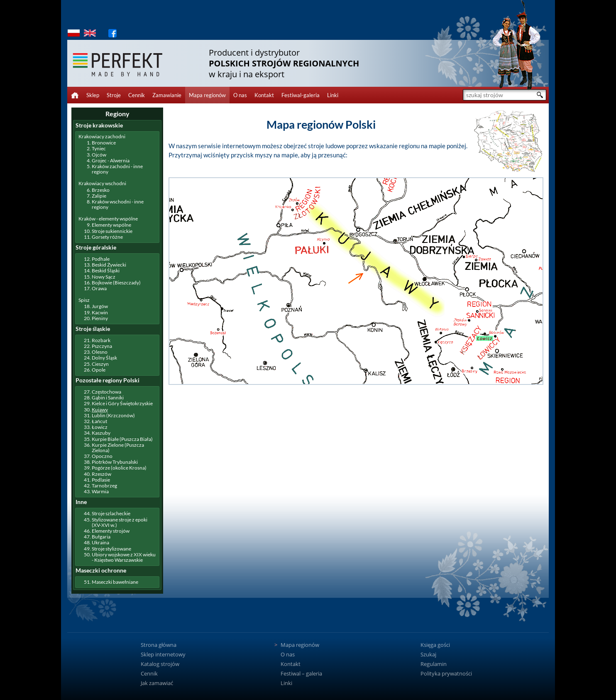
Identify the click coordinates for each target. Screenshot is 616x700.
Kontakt (264, 95)
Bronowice (104, 143)
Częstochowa (106, 392)
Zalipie (99, 196)
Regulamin (434, 664)
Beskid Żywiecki (109, 265)
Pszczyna (102, 346)
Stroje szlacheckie (111, 513)
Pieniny (100, 318)
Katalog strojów (160, 664)
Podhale (101, 259)
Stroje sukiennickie (112, 231)
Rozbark (101, 340)
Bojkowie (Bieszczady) (116, 283)
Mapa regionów (207, 95)
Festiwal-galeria (301, 95)
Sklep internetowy (163, 654)
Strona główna (159, 645)
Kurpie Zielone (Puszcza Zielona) (118, 448)
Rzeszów (101, 474)
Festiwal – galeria (301, 673)
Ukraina (100, 542)
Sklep (93, 95)
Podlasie (101, 480)
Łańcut (99, 421)
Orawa (99, 288)
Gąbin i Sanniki (108, 398)
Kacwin (100, 312)
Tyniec (99, 148)
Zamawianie (167, 95)
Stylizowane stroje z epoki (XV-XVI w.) (120, 522)
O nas (240, 95)
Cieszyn (100, 364)
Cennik (137, 95)
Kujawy (100, 410)
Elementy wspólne (111, 225)
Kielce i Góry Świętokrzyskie (122, 403)
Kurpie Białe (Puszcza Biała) (122, 439)
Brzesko (101, 190)
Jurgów (100, 306)
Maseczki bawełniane (115, 582)
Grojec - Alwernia (111, 160)
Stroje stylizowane (111, 549)
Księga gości (435, 645)
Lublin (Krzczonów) (113, 415)
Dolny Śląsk (104, 358)
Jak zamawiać (157, 683)
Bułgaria (101, 537)
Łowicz (100, 427)
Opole (99, 370)
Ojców (99, 155)
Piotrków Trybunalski (115, 462)
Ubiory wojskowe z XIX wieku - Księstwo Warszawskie (124, 557)
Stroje (114, 95)
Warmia (100, 491)
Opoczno (102, 456)
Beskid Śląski (106, 270)
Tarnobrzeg (104, 486)
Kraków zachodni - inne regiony (117, 169)
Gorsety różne (107, 237)
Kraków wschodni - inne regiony (118, 204)
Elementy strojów (111, 531)
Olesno (100, 352)
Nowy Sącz (104, 277)
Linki (333, 95)
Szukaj (428, 654)
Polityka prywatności (446, 673)
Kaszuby (101, 433)
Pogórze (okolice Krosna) (119, 468)
